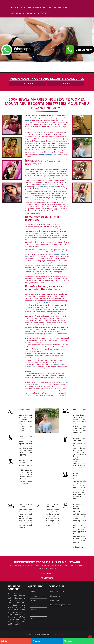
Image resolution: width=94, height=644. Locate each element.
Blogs (31, 13)
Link (31, 619)
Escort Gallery (59, 7)
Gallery (33, 605)
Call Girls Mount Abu (61, 635)
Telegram (36, 641)
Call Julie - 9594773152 (47, 574)
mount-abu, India (57, 592)
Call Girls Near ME (33, 7)
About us (34, 596)
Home (14, 7)
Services (33, 601)
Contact (44, 13)
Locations (17, 13)
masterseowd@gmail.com (61, 605)
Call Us (4, 641)
